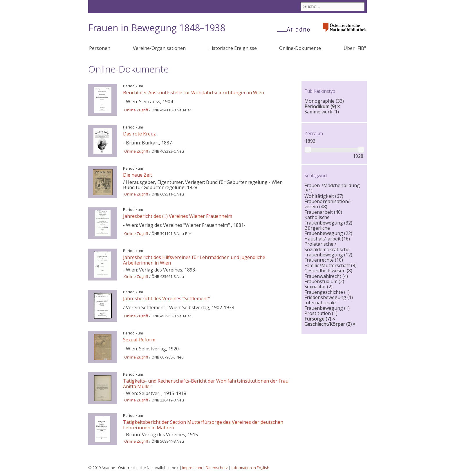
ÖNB (155, 110)
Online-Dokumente (300, 48)
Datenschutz (217, 468)
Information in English (250, 468)
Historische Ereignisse (233, 48)
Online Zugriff (136, 110)
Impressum (192, 468)
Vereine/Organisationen (159, 48)
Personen (100, 48)
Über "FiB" (355, 48)
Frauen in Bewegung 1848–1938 (157, 28)
